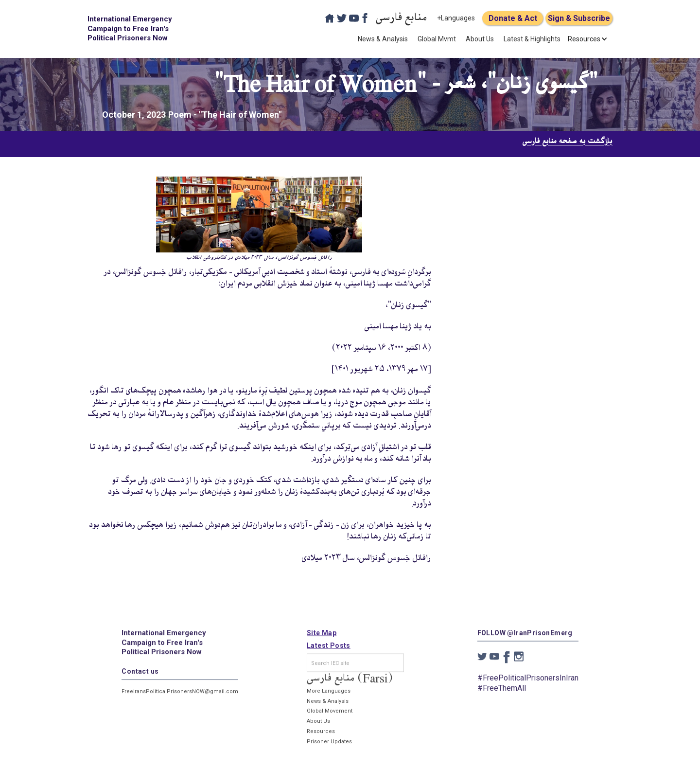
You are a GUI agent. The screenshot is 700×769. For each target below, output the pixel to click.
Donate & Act (513, 18)
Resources (321, 735)
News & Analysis (383, 39)
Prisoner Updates (329, 745)
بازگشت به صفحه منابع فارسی (568, 142)
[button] (584, 39)
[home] (131, 29)
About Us (480, 39)
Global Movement (330, 715)
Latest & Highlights (532, 39)
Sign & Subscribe (579, 18)
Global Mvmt (437, 39)
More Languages (329, 694)
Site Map (322, 637)
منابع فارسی (402, 18)
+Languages (456, 18)
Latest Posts (329, 649)
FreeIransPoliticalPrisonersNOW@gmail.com (180, 695)
